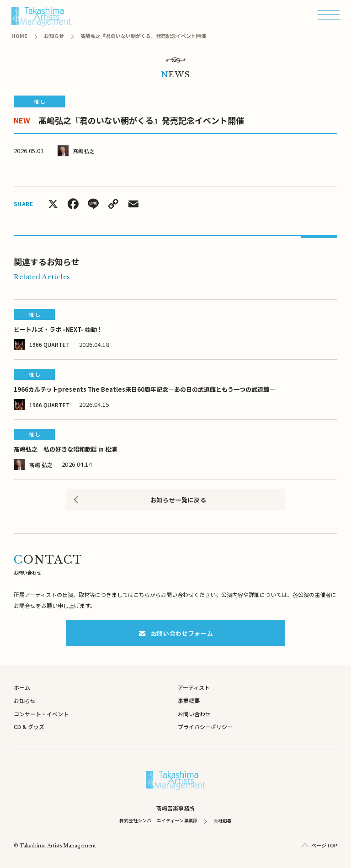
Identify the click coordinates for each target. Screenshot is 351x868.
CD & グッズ (29, 727)
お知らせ (25, 700)
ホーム (22, 687)
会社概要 (223, 821)
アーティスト (194, 687)
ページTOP (324, 845)
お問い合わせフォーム (176, 633)
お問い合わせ (194, 714)
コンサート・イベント (41, 714)
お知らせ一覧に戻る (178, 500)
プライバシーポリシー (205, 727)
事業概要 (189, 700)
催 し (40, 101)
